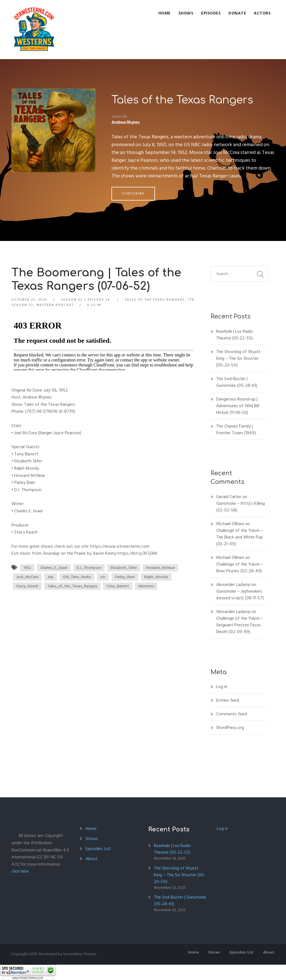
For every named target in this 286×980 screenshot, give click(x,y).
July (51, 577)
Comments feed (232, 714)
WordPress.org (230, 728)
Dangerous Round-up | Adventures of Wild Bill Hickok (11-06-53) (238, 406)
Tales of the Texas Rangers (182, 100)
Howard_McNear (160, 568)
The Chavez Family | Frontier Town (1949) (236, 429)
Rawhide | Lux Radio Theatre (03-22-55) (235, 335)
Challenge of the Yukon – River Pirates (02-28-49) (240, 568)
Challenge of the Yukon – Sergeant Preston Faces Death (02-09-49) (240, 625)
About (91, 859)
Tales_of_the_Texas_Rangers (72, 586)
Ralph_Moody (156, 577)
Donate (237, 13)
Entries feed (228, 700)
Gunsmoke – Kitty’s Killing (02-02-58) (240, 507)
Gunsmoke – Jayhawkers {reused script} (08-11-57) (240, 595)
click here (20, 871)
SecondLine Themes (80, 954)
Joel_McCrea (27, 577)
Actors (262, 13)
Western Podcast (55, 305)
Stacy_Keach (27, 586)
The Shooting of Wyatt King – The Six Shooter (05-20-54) (238, 358)
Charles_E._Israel (54, 568)
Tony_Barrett (118, 586)
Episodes (211, 13)
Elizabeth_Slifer (124, 568)
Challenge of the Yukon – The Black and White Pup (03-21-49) (240, 537)
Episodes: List (98, 849)
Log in (222, 687)
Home (165, 13)
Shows (186, 13)
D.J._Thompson (89, 568)
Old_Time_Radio (77, 577)
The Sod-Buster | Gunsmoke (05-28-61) (237, 382)
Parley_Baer (125, 577)
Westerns (146, 586)
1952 (27, 568)
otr (103, 577)
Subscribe (133, 194)
